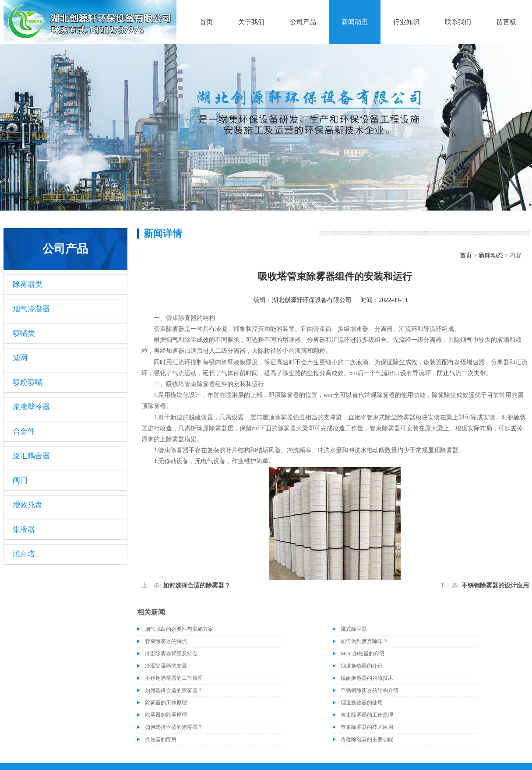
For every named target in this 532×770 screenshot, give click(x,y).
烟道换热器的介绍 (362, 666)
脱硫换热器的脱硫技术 (367, 678)
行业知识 (406, 22)
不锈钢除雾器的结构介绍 (370, 690)
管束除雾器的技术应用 (367, 727)
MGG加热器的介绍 (363, 654)
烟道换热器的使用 (362, 703)
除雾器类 (28, 284)
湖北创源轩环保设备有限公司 (312, 300)
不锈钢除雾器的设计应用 (495, 585)
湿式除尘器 (354, 629)
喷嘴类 (24, 333)
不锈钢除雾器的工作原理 (174, 678)
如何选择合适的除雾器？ (197, 585)
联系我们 (458, 22)
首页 (206, 22)
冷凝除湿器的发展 (166, 666)
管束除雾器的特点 (166, 641)
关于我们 (251, 22)
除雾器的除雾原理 (166, 715)
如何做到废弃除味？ (364, 641)
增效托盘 (28, 505)
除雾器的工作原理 (166, 703)
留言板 (506, 22)
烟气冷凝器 (31, 309)
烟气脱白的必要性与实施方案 (179, 629)
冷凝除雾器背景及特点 (171, 654)
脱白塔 (24, 554)
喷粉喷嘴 (28, 382)
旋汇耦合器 (31, 456)
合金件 (24, 431)
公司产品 (303, 22)
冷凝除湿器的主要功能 (367, 739)
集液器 (24, 529)
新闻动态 (355, 22)
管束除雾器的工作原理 (367, 715)
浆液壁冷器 (31, 407)
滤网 (20, 358)
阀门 (20, 480)
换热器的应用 (161, 739)
